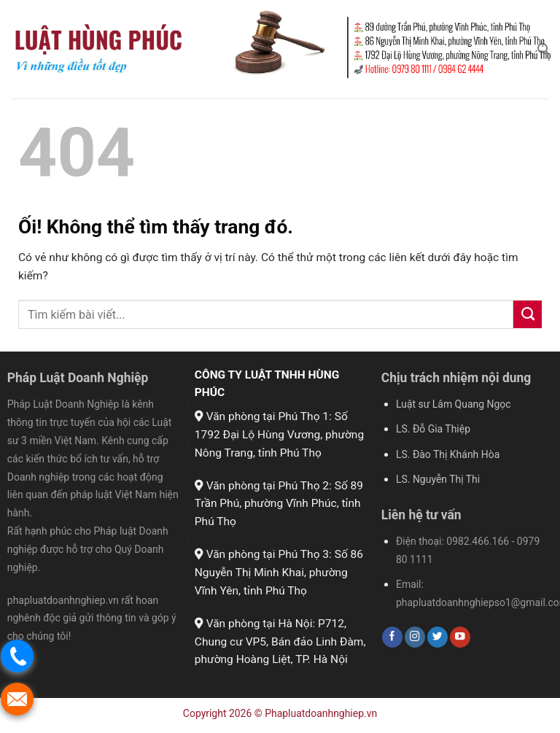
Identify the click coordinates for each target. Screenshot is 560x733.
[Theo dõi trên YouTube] (460, 637)
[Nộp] (528, 314)
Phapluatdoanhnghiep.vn (321, 713)
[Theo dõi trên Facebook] (392, 637)
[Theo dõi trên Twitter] (437, 637)
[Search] (543, 49)
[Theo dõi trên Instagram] (415, 637)
